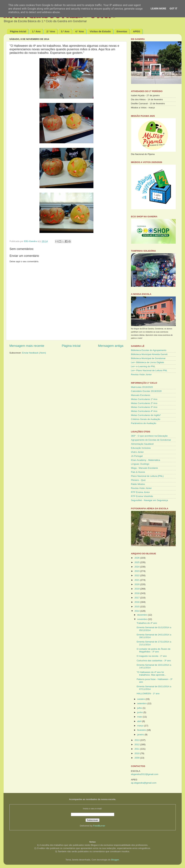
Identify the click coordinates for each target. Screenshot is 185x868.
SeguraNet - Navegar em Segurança (150, 500)
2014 (137, 611)
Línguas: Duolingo (140, 464)
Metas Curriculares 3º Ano (144, 407)
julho (140, 708)
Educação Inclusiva (141, 448)
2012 (137, 744)
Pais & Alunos (138, 472)
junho (140, 712)
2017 (137, 598)
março (141, 726)
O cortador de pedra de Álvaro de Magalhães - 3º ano (153, 650)
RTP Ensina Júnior (140, 492)
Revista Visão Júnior (141, 374)
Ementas (122, 31)
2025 (137, 562)
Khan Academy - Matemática (146, 460)
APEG (137, 31)
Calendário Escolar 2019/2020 (146, 391)
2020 (137, 584)
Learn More (158, 9)
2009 (137, 758)
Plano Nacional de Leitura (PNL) (147, 476)
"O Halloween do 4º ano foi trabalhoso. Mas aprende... (151, 673)
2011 (137, 749)
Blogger (115, 860)
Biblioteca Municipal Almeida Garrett (149, 354)
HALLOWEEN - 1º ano (148, 694)
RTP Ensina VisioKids (142, 496)
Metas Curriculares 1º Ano (144, 399)
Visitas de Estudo (100, 31)
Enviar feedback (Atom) (34, 353)
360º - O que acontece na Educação (149, 436)
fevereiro (142, 730)
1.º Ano (36, 31)
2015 (137, 607)
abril (140, 721)
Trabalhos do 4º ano (147, 623)
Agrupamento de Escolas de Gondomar (151, 440)
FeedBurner (99, 826)
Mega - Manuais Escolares (145, 468)
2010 (137, 753)
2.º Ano (51, 31)
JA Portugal (137, 456)
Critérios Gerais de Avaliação (146, 419)
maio (140, 717)
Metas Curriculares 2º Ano (144, 403)
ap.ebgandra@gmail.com (144, 783)
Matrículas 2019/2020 (142, 387)
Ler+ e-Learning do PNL (143, 366)
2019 (137, 589)
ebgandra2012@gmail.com (145, 774)
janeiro (141, 735)
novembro (143, 619)
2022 (137, 575)
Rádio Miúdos (138, 484)
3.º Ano (65, 31)
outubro (141, 699)
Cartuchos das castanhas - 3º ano (154, 661)
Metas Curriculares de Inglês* (146, 415)
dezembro (143, 615)
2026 (137, 558)
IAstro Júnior (137, 452)
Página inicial (18, 31)
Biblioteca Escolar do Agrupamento (149, 350)
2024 (137, 567)
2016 (137, 602)
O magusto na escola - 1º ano (152, 656)
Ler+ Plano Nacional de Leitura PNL (149, 370)
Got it (173, 9)
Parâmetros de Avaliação (144, 423)
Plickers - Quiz (138, 480)
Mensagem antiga (111, 346)
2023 (137, 571)
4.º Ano (80, 31)
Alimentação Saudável (142, 444)
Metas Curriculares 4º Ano (144, 411)
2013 (137, 740)
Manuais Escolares (141, 395)
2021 (137, 580)
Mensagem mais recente (27, 346)
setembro (142, 703)
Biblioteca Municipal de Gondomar (148, 358)
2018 (137, 593)
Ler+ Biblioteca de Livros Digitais (148, 362)
